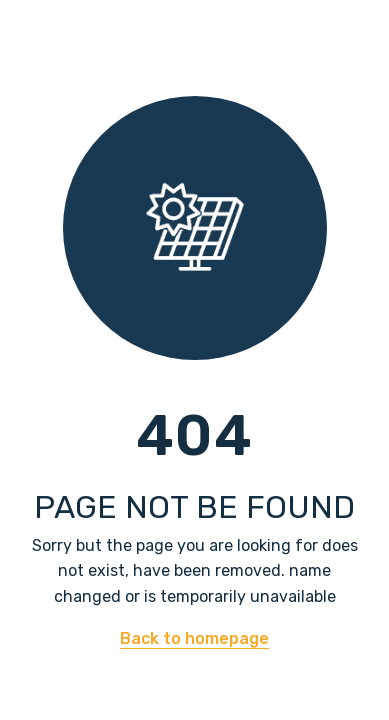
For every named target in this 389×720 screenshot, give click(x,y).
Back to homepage (194, 638)
